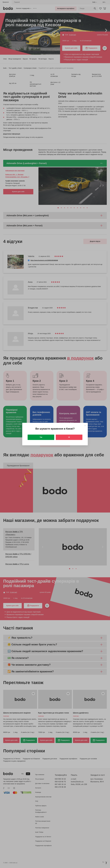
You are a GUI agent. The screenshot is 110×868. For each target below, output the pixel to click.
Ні (69, 437)
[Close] (85, 426)
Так (41, 437)
